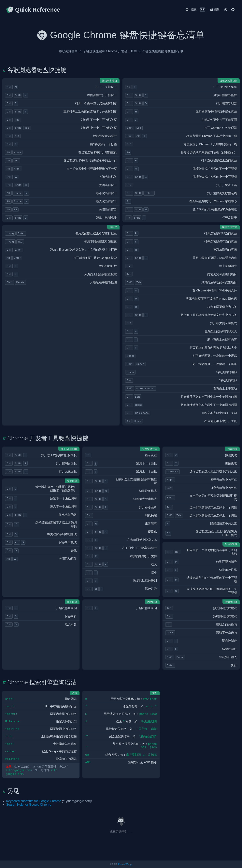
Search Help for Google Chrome (29, 805)
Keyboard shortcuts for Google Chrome (34, 801)
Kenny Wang (125, 864)
